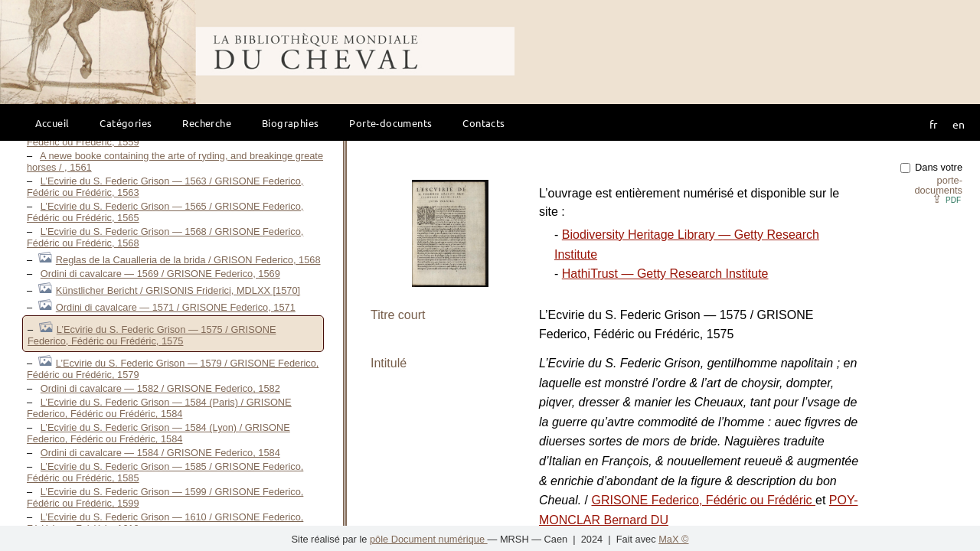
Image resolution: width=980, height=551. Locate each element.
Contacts (483, 123)
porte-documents (938, 185)
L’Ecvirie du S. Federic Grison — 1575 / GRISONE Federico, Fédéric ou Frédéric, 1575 (152, 335)
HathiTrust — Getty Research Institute (665, 274)
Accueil (52, 123)
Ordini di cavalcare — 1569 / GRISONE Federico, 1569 (160, 274)
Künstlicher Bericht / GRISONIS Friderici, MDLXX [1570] (178, 290)
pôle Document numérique (429, 539)
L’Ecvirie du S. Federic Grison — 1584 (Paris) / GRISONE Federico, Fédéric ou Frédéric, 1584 (159, 408)
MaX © (673, 539)
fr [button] (933, 124)
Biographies (290, 123)
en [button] (959, 124)
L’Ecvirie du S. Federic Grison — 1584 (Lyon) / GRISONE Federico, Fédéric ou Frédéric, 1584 (158, 433)
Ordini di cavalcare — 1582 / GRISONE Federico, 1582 (160, 388)
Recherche (207, 123)
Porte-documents (390, 123)
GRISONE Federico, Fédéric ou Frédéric (703, 500)
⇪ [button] (946, 199)
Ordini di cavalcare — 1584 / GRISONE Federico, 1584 (160, 453)
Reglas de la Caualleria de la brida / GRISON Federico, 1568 (188, 260)
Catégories (126, 123)
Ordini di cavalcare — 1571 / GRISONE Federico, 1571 (176, 307)
